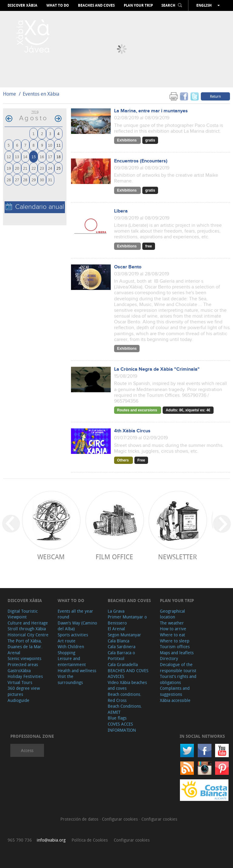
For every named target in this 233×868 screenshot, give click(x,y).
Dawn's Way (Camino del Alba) (77, 626)
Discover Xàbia (22, 5)
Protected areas (23, 664)
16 (42, 157)
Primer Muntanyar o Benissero (127, 620)
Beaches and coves (96, 5)
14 (25, 157)
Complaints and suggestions (175, 691)
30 (42, 180)
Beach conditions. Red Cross (125, 697)
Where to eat (172, 635)
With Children (71, 647)
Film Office (114, 557)
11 (59, 145)
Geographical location (172, 614)
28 (25, 180)
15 (34, 157)
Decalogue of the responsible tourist (178, 667)
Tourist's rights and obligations (178, 679)
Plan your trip (138, 5)
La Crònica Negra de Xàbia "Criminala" (157, 369)
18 (59, 157)
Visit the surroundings (70, 679)
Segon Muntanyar (124, 635)
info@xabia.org (51, 840)
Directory (169, 658)
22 (34, 168)
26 (9, 180)
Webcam (51, 557)
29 (34, 180)
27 (17, 180)
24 (50, 168)
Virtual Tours (20, 682)
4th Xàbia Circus (132, 431)
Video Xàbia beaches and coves (127, 685)
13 (17, 157)
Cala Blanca (118, 641)
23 (42, 168)
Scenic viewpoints (24, 658)
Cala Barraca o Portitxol (121, 656)
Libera (121, 211)
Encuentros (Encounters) (141, 161)
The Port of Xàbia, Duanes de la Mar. (25, 644)
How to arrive (173, 629)
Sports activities (73, 635)
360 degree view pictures (24, 691)
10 (50, 145)
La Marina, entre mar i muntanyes (151, 111)
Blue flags (117, 718)
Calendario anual (35, 207)
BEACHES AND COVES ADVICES (128, 674)
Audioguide (19, 700)
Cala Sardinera (122, 647)
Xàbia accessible (175, 700)
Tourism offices (175, 647)
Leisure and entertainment (72, 661)
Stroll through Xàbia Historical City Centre (28, 632)
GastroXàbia (19, 671)
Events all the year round (75, 614)
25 (59, 168)
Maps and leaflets (177, 653)
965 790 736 (20, 840)
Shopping (66, 653)
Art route (67, 641)
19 (9, 168)
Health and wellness (77, 671)
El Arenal (116, 629)
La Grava (116, 611)
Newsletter (177, 557)
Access (27, 750)
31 (50, 180)
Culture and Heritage (28, 623)
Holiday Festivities (25, 676)
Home (10, 94)
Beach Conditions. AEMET (125, 709)
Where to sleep (175, 641)
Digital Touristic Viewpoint (23, 614)
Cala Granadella (123, 664)
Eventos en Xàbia (41, 94)
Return (215, 96)
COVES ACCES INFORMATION (122, 727)
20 (17, 168)
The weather (172, 623)
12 (9, 157)
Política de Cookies (90, 840)
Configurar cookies (120, 819)
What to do (58, 5)
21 (25, 168)
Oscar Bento (128, 267)
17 (50, 157)
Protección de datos (80, 819)
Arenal (14, 653)
